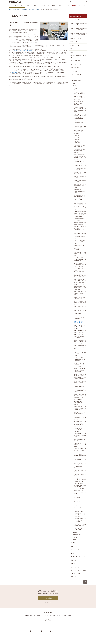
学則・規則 (74, 42)
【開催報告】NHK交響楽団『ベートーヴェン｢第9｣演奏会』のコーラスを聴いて (80, 480)
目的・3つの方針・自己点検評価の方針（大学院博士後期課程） (79, 34)
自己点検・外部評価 (76, 38)
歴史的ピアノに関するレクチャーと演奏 (80, 249)
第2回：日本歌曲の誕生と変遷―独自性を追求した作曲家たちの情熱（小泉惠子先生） (80, 396)
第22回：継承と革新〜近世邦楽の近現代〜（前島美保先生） (80, 293)
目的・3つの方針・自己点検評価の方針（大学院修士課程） (79, 29)
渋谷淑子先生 (14, 72)
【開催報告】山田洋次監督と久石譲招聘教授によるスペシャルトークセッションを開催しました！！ (80, 514)
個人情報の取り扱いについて (78, 557)
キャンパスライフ (44, 6)
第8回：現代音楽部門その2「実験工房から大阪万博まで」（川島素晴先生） (80, 365)
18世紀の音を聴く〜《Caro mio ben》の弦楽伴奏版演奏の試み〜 (80, 456)
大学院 (35, 6)
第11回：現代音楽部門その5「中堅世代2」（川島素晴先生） (80, 347)
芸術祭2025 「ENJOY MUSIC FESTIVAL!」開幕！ (80, 127)
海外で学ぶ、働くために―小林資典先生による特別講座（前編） (80, 191)
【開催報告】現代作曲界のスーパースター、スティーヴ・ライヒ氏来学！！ (80, 520)
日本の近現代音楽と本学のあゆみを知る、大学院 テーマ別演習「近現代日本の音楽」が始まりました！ (80, 402)
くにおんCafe (24, 9)
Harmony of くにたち (77, 81)
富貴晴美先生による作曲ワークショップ (80, 418)
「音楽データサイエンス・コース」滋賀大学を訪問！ (80, 162)
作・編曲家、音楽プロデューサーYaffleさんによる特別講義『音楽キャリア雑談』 (80, 423)
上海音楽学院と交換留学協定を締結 (80, 123)
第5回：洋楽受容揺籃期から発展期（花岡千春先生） (80, 382)
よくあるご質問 (40, 623)
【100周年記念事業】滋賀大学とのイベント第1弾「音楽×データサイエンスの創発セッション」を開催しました (80, 214)
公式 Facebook (35, 631)
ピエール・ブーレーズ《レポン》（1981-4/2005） (22, 51)
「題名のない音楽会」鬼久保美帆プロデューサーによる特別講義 (80, 445)
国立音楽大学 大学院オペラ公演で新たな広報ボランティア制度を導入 (80, 103)
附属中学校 (58, 615)
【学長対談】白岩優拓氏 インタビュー (80, 475)
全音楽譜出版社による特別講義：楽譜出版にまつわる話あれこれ (80, 435)
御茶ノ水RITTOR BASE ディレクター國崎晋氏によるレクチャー (80, 414)
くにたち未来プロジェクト (78, 535)
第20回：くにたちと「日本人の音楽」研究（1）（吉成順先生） (80, 303)
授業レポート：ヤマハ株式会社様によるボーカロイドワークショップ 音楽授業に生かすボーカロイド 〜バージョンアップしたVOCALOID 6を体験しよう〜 (80, 206)
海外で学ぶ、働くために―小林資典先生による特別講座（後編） (80, 186)
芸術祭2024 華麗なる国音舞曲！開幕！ (80, 181)
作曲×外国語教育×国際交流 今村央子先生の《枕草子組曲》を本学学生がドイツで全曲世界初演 (80, 157)
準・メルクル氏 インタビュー (80, 509)
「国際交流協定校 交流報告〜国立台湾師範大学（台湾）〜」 (80, 151)
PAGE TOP (85, 582)
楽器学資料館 (33, 615)
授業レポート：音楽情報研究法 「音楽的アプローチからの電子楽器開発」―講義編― (80, 235)
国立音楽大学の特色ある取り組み (79, 56)
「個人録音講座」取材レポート (80, 460)
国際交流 (73, 577)
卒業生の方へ (36, 627)
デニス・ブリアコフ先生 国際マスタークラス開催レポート (80, 450)
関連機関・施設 (75, 68)
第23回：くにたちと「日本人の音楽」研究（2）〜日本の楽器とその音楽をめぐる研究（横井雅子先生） (80, 287)
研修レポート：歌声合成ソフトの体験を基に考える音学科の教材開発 (80, 132)
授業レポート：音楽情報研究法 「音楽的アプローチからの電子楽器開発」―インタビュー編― (80, 229)
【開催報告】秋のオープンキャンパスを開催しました (80, 529)
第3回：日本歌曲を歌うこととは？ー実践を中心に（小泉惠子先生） (80, 390)
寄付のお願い (82, 6)
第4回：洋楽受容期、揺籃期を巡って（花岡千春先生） (80, 386)
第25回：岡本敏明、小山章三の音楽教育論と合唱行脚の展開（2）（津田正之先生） (80, 275)
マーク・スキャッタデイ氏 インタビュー (80, 497)
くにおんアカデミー (76, 75)
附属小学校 (64, 615)
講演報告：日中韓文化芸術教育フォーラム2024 (80, 173)
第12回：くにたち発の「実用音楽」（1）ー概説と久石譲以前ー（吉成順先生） (80, 342)
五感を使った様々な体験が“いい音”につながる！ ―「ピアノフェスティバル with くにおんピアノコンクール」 (81, 197)
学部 (28, 6)
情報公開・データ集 (76, 64)
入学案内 (68, 6)
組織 (72, 52)
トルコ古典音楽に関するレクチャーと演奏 (80, 219)
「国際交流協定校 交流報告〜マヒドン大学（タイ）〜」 (80, 146)
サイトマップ (67, 623)
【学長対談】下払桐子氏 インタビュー (80, 471)
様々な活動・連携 (76, 61)
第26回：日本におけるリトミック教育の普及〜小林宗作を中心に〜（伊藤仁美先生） (80, 270)
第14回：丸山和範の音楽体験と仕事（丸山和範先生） (80, 331)
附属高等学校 (52, 615)
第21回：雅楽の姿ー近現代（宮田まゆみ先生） (80, 298)
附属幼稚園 (69, 615)
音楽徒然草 (75, 532)
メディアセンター (45, 615)
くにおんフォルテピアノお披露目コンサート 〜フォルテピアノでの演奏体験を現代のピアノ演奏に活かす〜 (80, 168)
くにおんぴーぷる (76, 540)
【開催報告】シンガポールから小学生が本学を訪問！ (80, 525)
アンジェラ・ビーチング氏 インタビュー (80, 501)
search (82, 1)
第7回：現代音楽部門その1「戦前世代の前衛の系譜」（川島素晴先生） (80, 370)
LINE (73, 1)
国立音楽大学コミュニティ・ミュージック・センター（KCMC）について (79, 572)
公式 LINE (45, 631)
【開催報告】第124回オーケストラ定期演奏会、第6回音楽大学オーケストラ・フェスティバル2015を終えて (80, 486)
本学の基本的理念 (76, 20)
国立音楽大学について (17, 6)
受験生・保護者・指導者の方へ (45, 627)
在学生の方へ (55, 627)
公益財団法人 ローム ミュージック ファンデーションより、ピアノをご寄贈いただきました (80, 241)
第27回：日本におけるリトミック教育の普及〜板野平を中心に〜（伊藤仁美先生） (80, 265)
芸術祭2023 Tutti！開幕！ (80, 246)
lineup (38, 9)
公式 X (65, 631)
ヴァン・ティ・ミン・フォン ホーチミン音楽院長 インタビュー (81, 492)
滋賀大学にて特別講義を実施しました (80, 177)
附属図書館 (27, 615)
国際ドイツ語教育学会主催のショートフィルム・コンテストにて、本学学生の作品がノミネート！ (80, 429)
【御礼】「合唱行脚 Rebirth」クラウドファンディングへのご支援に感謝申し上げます (80, 109)
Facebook (71, 1)
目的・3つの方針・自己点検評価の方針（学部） (79, 24)
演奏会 (61, 6)
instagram (76, 1)
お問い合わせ (75, 546)
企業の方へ (61, 627)
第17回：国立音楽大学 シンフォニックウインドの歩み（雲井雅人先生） (80, 317)
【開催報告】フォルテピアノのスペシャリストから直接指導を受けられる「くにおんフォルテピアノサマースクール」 (80, 117)
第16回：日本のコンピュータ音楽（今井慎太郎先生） (80, 322)
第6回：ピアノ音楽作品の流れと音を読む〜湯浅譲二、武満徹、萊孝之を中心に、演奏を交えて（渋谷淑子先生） (80, 376)
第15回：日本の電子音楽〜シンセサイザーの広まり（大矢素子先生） (80, 327)
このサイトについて (48, 623)
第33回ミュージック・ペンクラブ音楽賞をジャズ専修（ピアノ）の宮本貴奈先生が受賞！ (80, 466)
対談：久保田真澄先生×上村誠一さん (80, 440)
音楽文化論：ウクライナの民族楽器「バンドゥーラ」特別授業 (80, 254)
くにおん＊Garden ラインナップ (81, 89)
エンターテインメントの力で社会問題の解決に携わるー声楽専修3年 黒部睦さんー (80, 408)
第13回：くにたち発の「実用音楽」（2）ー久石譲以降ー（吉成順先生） (80, 336)
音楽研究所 (39, 615)
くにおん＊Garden (32, 9)
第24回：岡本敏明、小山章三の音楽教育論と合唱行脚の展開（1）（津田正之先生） (80, 281)
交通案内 (73, 553)
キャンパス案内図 (76, 550)
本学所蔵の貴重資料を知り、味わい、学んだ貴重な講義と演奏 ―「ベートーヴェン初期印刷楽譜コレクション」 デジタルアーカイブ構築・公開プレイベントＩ (80, 96)
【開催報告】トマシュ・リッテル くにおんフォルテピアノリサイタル (80, 141)
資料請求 (74, 6)
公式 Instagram (56, 631)
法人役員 (73, 560)
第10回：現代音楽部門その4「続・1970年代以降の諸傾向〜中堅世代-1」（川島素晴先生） (80, 353)
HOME (10, 9)
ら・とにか (75, 537)
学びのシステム (75, 45)
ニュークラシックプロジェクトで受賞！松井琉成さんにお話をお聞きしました (80, 259)
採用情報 (73, 543)
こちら (52, 603)
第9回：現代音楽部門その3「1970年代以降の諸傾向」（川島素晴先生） (80, 359)
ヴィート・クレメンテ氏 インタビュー (80, 505)
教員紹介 (54, 6)
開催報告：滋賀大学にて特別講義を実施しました (80, 223)
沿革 (72, 49)
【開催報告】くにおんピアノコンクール (80, 137)
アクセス (85, 1)
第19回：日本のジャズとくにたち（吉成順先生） (80, 307)
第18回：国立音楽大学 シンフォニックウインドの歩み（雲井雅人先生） (80, 312)
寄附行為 (73, 564)
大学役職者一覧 (75, 567)
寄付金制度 (74, 71)
